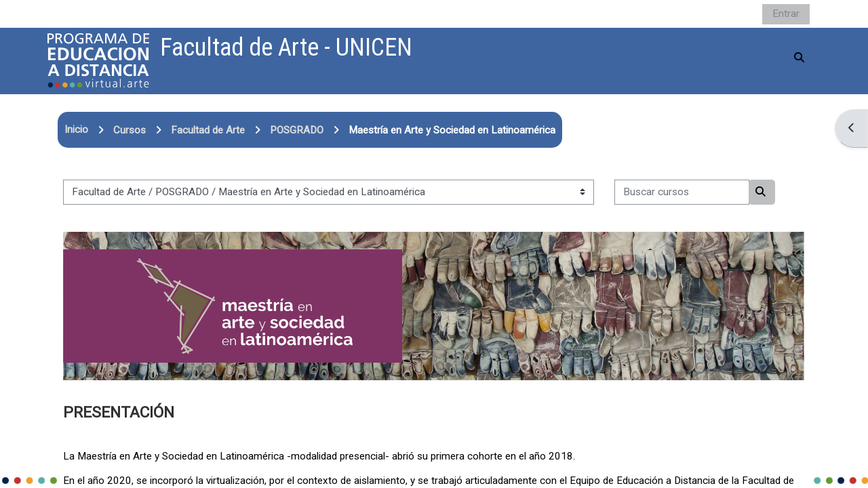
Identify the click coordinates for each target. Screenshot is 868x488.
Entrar (786, 14)
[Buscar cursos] (682, 192)
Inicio (76, 129)
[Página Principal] (98, 60)
